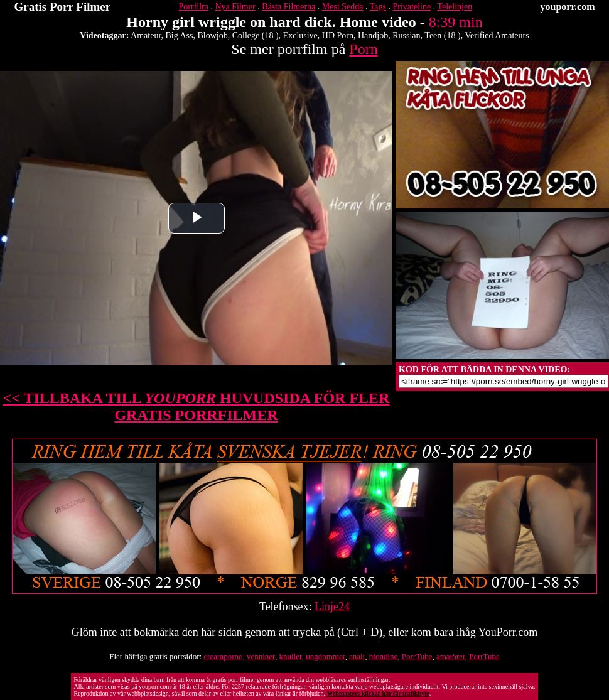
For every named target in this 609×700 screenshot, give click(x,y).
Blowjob (213, 35)
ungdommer (325, 656)
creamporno (223, 656)
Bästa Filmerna (288, 7)
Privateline (412, 7)
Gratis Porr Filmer (63, 7)
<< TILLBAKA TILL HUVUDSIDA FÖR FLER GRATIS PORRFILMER (197, 407)
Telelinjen (455, 7)
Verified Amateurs (497, 35)
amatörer (451, 656)
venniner (261, 656)
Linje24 (332, 606)
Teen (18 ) (442, 35)
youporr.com (568, 7)
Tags (378, 7)
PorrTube (417, 656)
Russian (406, 35)
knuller (290, 656)
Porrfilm (194, 7)
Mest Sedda (343, 7)
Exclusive (300, 35)
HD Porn (338, 35)
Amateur (146, 35)
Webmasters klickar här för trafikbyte (378, 693)
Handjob (373, 35)
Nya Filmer (235, 7)
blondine (384, 656)
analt (357, 656)
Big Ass (180, 35)
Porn (363, 49)
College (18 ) (256, 35)
